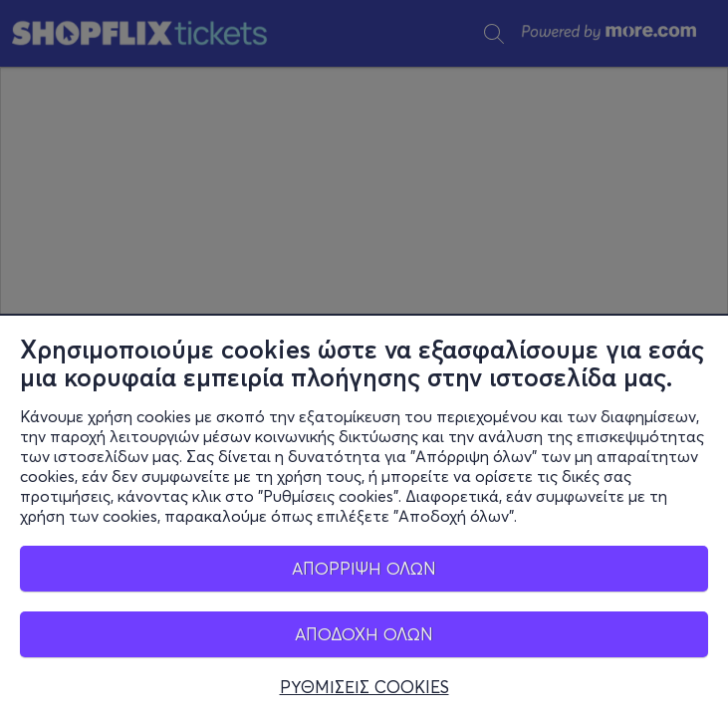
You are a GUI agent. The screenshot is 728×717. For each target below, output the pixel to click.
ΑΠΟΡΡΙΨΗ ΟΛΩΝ (364, 568)
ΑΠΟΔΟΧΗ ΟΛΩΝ (364, 634)
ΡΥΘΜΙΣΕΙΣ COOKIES (364, 687)
